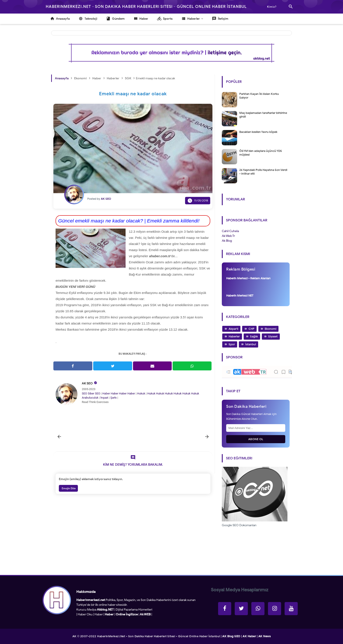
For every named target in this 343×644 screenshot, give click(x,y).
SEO (84, 393)
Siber (91, 393)
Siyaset (273, 336)
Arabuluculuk (90, 398)
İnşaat (104, 398)
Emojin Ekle (68, 488)
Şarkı (113, 398)
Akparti (233, 329)
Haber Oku (85, 614)
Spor (232, 344)
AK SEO (87, 383)
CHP (251, 329)
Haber (106, 393)
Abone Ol (256, 439)
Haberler (234, 336)
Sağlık (254, 336)
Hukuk (141, 393)
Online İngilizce (127, 614)
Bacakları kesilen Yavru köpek (258, 132)
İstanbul (251, 344)
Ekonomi (270, 329)
